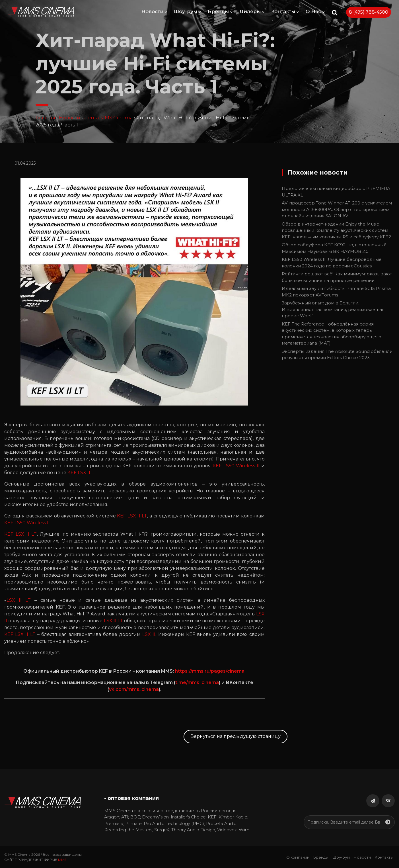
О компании (298, 857)
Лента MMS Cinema (108, 118)
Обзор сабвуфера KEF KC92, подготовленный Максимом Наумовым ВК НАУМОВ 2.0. (334, 248)
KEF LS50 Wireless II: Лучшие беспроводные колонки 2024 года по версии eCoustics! (332, 263)
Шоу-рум (187, 11)
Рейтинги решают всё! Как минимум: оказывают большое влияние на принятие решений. (337, 277)
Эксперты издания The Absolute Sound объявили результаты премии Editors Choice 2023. (337, 355)
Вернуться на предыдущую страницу (236, 736)
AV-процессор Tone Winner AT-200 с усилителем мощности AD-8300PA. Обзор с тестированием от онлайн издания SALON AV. (337, 209)
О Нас (315, 11)
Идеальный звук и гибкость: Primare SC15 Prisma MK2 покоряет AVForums (336, 292)
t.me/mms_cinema (197, 682)
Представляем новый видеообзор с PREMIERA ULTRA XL (336, 192)
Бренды (220, 11)
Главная (45, 118)
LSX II (149, 634)
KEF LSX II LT (82, 473)
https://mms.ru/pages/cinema (210, 671)
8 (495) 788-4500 (369, 12)
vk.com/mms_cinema (134, 689)
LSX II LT (19, 600)
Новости (154, 11)
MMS (62, 860)
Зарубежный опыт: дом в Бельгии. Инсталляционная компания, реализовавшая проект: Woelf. (333, 309)
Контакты (285, 11)
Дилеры (252, 11)
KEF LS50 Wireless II (236, 466)
